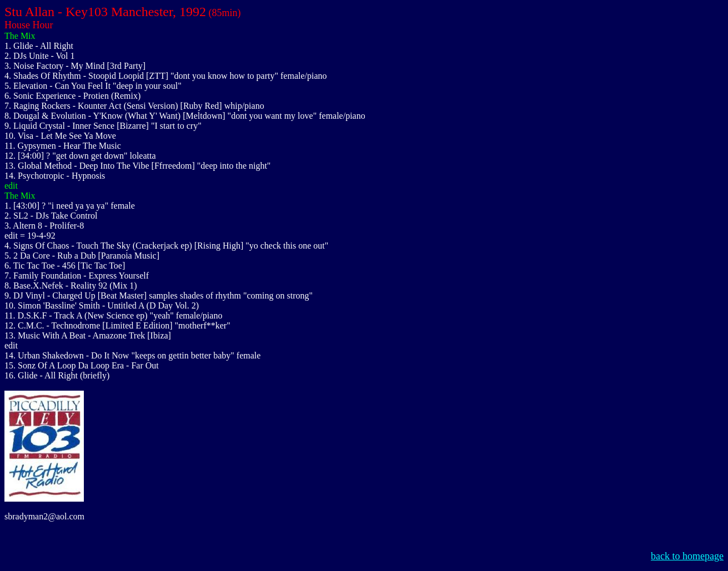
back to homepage (687, 556)
